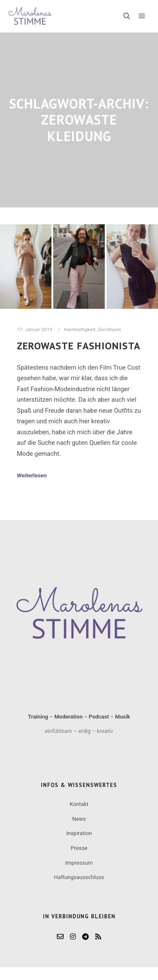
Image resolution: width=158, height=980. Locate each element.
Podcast (99, 717)
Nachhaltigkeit (80, 329)
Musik (123, 717)
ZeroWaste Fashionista (79, 346)
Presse (79, 848)
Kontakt (79, 804)
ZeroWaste (110, 329)
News (79, 819)
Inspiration (79, 833)
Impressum (79, 863)
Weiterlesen (32, 475)
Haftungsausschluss (79, 877)
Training (38, 717)
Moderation (68, 717)
